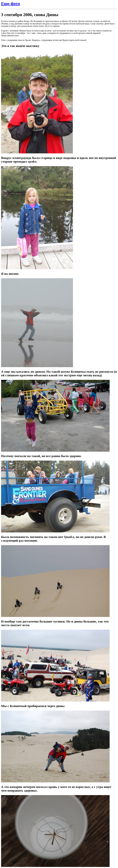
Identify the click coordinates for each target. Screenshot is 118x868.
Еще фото (11, 4)
